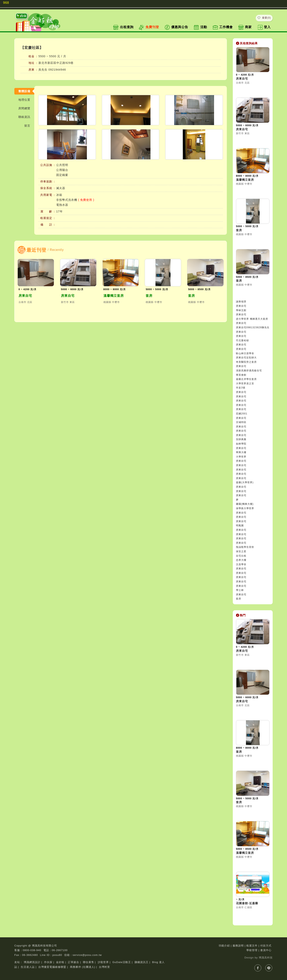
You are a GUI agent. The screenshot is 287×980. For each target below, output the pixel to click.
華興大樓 (241, 452)
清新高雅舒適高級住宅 (249, 371)
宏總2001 (242, 414)
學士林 (240, 590)
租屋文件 (252, 946)
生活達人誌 (28, 967)
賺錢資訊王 (142, 962)
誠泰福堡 (241, 302)
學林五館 (241, 310)
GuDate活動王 (122, 962)
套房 (149, 296)
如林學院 (241, 444)
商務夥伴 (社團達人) (83, 967)
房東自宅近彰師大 (246, 358)
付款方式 (266, 946)
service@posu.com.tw (87, 955)
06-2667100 (60, 950)
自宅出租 (241, 556)
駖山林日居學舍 (245, 353)
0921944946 (57, 70)
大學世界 (241, 457)
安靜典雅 (241, 439)
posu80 (57, 955)
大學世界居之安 (245, 384)
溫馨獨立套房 (114, 296)
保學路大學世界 (245, 508)
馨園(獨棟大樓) (245, 504)
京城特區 (241, 422)
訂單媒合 (74, 962)
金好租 (60, 962)
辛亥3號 (241, 388)
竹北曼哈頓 (242, 340)
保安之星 (241, 551)
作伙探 (48, 962)
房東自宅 (25, 296)
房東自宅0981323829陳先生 (253, 327)
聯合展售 (88, 962)
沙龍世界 (103, 962)
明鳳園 (240, 525)
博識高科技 (266, 958)
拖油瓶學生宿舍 (245, 547)
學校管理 (252, 950)
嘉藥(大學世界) (245, 482)
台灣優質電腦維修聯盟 (52, 967)
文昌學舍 (241, 564)
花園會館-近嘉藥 (247, 903)
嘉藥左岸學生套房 (246, 379)
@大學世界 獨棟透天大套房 (252, 319)
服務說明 (238, 946)
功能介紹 (224, 946)
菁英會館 (241, 375)
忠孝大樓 (241, 560)
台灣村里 (104, 967)
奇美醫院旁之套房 (246, 362)
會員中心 (266, 950)
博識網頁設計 (32, 962)
